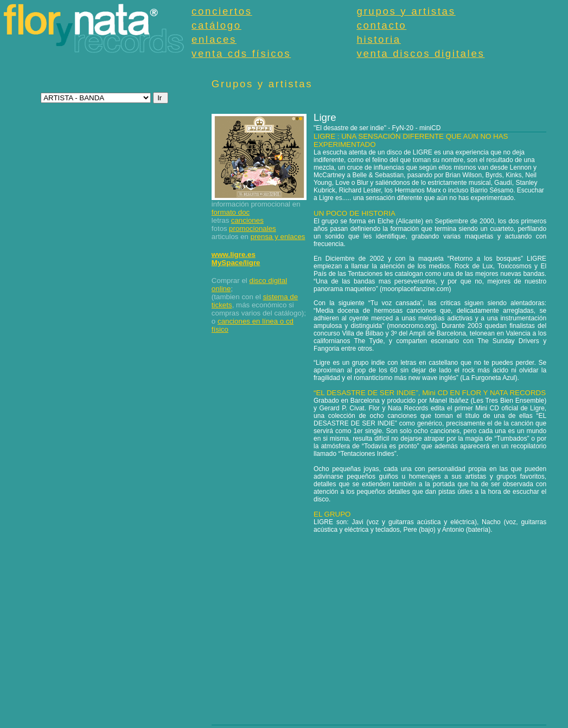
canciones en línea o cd (256, 321)
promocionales (253, 228)
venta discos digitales (420, 53)
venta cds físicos (241, 53)
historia (378, 39)
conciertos (222, 11)
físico (220, 329)
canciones (247, 220)
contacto (381, 25)
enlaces (214, 39)
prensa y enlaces (278, 237)
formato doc (231, 212)
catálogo (216, 25)
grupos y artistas (406, 11)
